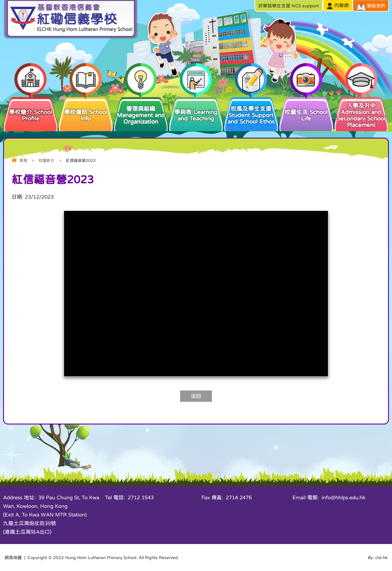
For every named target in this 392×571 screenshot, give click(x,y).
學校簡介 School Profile (31, 109)
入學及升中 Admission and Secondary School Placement (361, 112)
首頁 (23, 160)
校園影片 (47, 160)
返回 (196, 396)
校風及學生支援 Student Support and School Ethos (251, 110)
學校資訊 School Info (86, 109)
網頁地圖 (13, 558)
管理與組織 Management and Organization (141, 110)
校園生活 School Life (306, 109)
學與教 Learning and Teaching (196, 109)
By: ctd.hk (378, 558)
